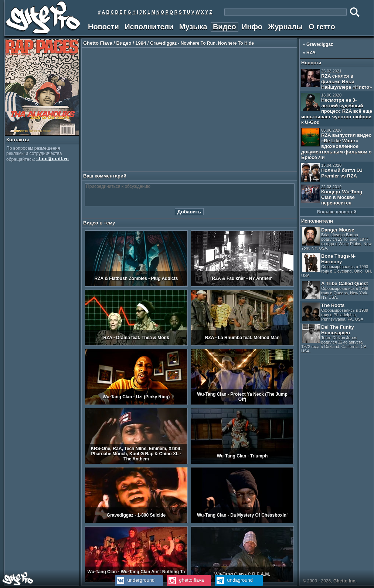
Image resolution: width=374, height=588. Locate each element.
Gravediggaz (320, 44)
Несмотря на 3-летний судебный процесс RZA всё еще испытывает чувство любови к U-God (337, 109)
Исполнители (149, 27)
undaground (234, 580)
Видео (225, 27)
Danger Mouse (336, 239)
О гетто (322, 27)
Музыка (193, 27)
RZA (311, 53)
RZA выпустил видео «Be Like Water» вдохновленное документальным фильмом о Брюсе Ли (336, 144)
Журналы (285, 27)
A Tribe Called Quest (335, 290)
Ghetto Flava (98, 43)
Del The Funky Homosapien (334, 339)
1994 (141, 43)
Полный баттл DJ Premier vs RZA (332, 172)
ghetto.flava (185, 580)
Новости (103, 27)
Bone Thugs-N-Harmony (336, 266)
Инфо (252, 27)
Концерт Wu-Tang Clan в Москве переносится (332, 195)
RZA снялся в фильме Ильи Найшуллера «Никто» (336, 79)
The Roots (335, 312)
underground (135, 580)
